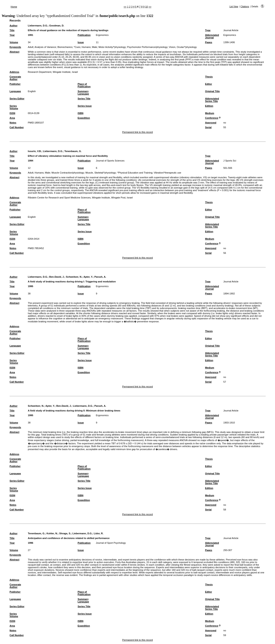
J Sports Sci (230, 161)
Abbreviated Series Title (212, 100)
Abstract (15, 52)
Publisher (15, 84)
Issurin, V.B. (35, 151)
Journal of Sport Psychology (111, 543)
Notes (13, 123)
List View (234, 7)
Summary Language (83, 93)
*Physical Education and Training (135, 173)
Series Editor (17, 99)
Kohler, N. (52, 533)
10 (147, 7)
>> (150, 7)
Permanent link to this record (137, 132)
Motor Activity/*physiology (112, 47)
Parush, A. (100, 277)
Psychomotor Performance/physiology (147, 47)
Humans (86, 47)
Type (208, 30)
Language (15, 91)
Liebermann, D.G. (38, 26)
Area (12, 118)
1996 (31, 543)
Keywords (15, 47)
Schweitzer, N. (74, 277)
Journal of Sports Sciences (110, 161)
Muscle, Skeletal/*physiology (101, 173)
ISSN (12, 113)
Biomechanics (65, 47)
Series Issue (85, 106)
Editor (208, 84)
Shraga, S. (65, 533)
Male (95, 47)
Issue (81, 42)
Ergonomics (102, 35)
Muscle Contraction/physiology (68, 173)
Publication (84, 35)
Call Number (17, 127)
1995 (31, 286)
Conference (212, 118)
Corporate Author (15, 78)
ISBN (80, 113)
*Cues (77, 47)
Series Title (84, 99)
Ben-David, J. (57, 277)
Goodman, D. (57, 26)
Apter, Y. (88, 277)
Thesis (209, 77)
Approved (211, 123)
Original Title (212, 91)
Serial (208, 127)
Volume (14, 42)
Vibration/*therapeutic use (167, 173)
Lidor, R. (99, 533)
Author (14, 26)
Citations (245, 7)
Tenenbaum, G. (73, 151)
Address (15, 72)
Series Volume (14, 107)
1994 (31, 161)
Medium (209, 113)
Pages (209, 42)
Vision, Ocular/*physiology (183, 47)
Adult (31, 47)
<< (125, 7)
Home (14, 7)
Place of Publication (84, 85)
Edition (209, 106)
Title (12, 30)
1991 (31, 35)
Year (12, 35)
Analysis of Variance (45, 47)
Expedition (84, 118)
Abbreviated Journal (212, 36)
